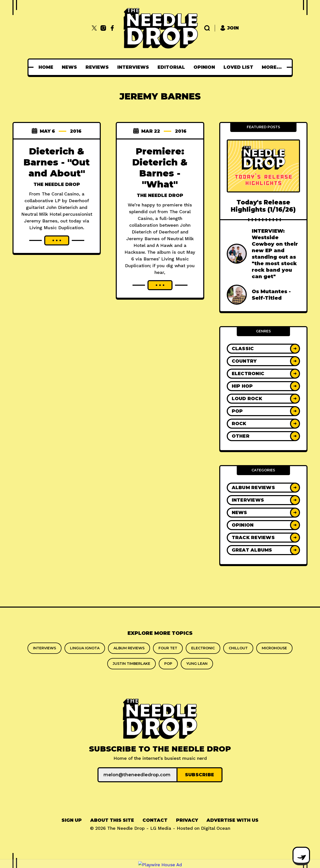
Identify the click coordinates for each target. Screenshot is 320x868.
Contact (155, 820)
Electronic (203, 648)
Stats (272, 67)
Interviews (135, 67)
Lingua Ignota (85, 648)
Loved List (240, 67)
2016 (76, 131)
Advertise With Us (232, 820)
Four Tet (168, 648)
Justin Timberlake (131, 664)
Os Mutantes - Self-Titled (271, 295)
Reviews (99, 67)
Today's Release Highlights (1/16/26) (263, 206)
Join (229, 28)
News (71, 67)
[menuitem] (47, 67)
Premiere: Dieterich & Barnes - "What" (160, 168)
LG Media (161, 828)
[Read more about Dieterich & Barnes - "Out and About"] (57, 240)
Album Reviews (129, 648)
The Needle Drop (57, 184)
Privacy (187, 820)
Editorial (173, 67)
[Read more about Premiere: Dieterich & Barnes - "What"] (160, 285)
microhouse (274, 648)
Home (47, 67)
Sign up (72, 820)
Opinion (206, 67)
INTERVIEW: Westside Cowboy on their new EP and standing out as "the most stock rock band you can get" (275, 254)
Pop (168, 664)
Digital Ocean (216, 828)
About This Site (112, 820)
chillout (238, 648)
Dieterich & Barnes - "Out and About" (57, 162)
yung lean (197, 664)
